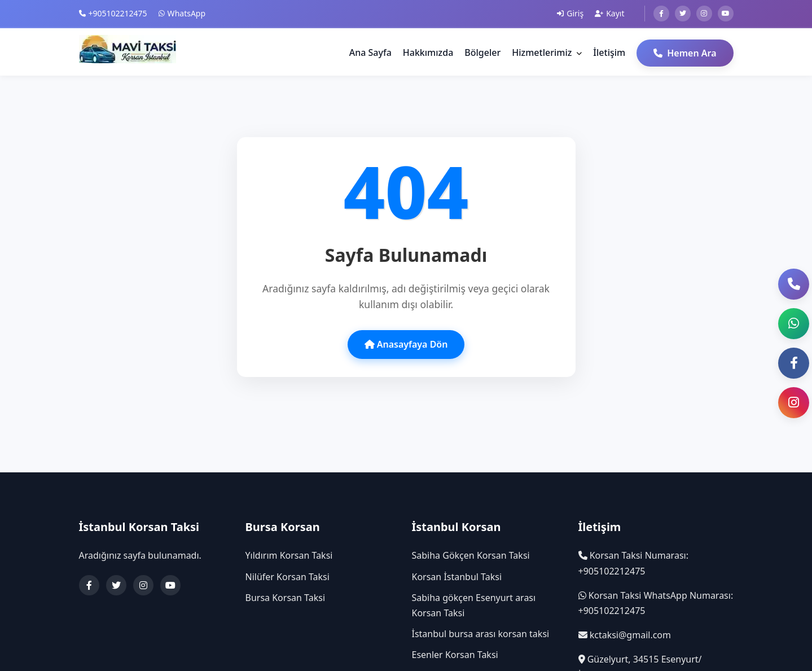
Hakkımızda (428, 52)
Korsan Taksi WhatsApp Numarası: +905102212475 (656, 603)
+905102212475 (113, 13)
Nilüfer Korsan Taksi (288, 577)
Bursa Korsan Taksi (286, 598)
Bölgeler (482, 52)
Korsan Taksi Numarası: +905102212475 (633, 563)
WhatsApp (182, 13)
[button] (794, 324)
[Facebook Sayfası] (794, 363)
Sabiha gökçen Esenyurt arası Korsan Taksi (474, 605)
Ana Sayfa (370, 52)
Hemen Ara (685, 53)
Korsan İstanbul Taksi (457, 577)
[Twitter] (683, 14)
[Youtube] (726, 14)
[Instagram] (704, 14)
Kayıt (609, 13)
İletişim (609, 52)
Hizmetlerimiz (547, 52)
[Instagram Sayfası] (794, 403)
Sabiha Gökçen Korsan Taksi (471, 555)
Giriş (570, 13)
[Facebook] (661, 14)
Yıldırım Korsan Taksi (289, 555)
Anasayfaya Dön (406, 344)
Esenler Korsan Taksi (455, 655)
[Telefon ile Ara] (794, 284)
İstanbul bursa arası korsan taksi (481, 634)
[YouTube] (170, 585)
